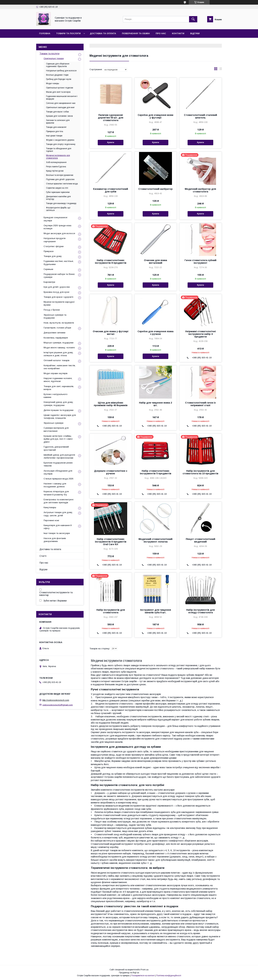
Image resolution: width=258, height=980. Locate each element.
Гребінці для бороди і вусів (59, 79)
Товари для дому (53, 256)
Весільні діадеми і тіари (57, 75)
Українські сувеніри (53, 423)
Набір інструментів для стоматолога (111, 611)
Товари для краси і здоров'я (58, 297)
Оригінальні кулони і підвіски (60, 88)
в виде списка (220, 69)
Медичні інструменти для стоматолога (58, 157)
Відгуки (195, 33)
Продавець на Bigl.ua (129, 973)
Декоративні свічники (54, 333)
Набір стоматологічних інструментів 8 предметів (111, 262)
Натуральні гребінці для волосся (61, 71)
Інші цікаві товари (54, 136)
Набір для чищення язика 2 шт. (155, 404)
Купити (111, 142)
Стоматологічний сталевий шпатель (200, 116)
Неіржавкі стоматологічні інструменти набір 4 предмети (200, 334)
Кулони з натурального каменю (56, 396)
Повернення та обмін (136, 33)
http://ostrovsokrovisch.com (56, 700)
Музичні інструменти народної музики (59, 303)
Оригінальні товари (54, 58)
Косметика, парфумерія (56, 338)
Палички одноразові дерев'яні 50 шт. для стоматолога (111, 118)
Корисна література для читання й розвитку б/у (56, 493)
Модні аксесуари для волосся (59, 233)
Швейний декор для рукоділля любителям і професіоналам (59, 456)
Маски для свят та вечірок (58, 92)
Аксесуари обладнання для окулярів (58, 472)
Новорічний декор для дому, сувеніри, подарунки (58, 404)
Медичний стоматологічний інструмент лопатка (155, 540)
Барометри (49, 282)
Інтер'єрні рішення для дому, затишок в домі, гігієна (58, 354)
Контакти (178, 33)
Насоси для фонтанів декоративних (55, 540)
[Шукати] (193, 19)
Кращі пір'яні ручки (55, 171)
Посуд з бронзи (52, 310)
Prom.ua (145, 970)
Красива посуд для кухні (56, 292)
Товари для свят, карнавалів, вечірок (59, 388)
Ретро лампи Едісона (56, 167)
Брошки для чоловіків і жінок (59, 116)
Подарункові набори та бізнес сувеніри (59, 276)
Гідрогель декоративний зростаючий (56, 448)
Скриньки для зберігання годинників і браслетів (58, 65)
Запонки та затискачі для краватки (58, 122)
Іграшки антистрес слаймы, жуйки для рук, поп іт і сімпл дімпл (58, 439)
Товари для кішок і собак (57, 112)
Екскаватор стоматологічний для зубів (111, 190)
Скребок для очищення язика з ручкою (155, 333)
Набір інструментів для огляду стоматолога (200, 611)
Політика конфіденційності (169, 976)
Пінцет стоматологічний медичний (200, 540)
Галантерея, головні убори (57, 328)
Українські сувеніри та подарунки (55, 316)
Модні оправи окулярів (56, 373)
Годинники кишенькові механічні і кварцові (62, 98)
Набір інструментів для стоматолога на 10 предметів (200, 472)
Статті (43, 556)
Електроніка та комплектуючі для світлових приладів (58, 501)
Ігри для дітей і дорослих (57, 287)
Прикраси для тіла (55, 131)
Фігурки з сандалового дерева (60, 140)
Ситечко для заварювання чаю (61, 103)
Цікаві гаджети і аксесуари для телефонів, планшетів (60, 417)
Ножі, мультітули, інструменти (59, 323)
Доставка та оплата (103, 33)
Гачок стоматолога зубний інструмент (200, 262)
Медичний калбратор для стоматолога (200, 190)
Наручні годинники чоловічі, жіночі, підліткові (58, 380)
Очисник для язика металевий (155, 262)
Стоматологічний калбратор (155, 189)
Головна (45, 33)
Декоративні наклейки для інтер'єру (58, 198)
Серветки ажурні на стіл (57, 188)
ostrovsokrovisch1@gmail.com (58, 705)
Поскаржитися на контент (143, 976)
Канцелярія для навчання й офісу (58, 527)
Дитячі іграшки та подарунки (58, 410)
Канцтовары (50, 507)
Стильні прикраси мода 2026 (58, 479)
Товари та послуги (68, 33)
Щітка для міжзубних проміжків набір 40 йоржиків (111, 404)
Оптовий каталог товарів (57, 360)
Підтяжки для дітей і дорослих (60, 179)
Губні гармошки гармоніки (58, 192)
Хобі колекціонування (56, 162)
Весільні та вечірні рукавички (60, 175)
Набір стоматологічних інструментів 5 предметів (156, 472)
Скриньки (48, 269)
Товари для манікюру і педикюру (61, 203)
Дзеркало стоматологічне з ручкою (111, 472)
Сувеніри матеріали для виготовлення (56, 429)
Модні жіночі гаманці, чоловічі (59, 348)
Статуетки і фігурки (54, 246)
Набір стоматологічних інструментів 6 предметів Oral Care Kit (111, 542)
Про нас (161, 33)
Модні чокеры (53, 83)
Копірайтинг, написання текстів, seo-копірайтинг (60, 367)
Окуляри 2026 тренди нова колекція (57, 227)
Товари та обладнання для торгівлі (59, 150)
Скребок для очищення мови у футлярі (155, 116)
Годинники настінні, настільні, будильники (59, 263)
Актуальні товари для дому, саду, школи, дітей (58, 514)
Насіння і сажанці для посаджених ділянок (55, 485)
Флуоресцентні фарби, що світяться (58, 209)
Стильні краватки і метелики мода (62, 184)
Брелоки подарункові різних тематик (58, 464)
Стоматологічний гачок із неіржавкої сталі (200, 404)
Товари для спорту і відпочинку (61, 144)
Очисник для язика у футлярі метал (111, 333)
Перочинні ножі (51, 520)
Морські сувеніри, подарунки (58, 343)
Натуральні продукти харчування (55, 240)
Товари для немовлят (56, 127)
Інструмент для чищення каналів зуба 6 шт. (156, 611)
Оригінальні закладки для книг (60, 107)
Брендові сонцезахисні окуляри (55, 219)
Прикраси (49, 251)
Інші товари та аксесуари (57, 533)
